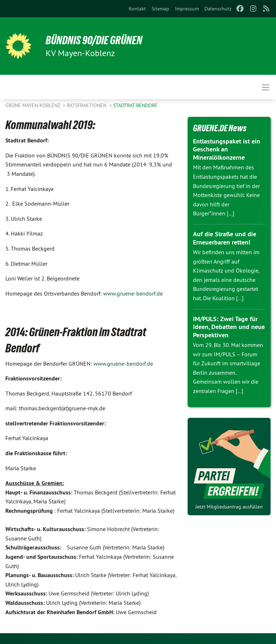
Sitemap (160, 9)
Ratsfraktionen (87, 105)
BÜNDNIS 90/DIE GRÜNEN (94, 40)
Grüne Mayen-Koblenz (33, 105)
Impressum (187, 9)
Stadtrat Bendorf (135, 105)
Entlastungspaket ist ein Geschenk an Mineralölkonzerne (227, 149)
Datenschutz (218, 9)
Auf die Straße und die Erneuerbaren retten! (225, 238)
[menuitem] (137, 9)
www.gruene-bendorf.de (133, 293)
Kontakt (137, 9)
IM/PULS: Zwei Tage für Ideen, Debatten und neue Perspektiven (229, 327)
